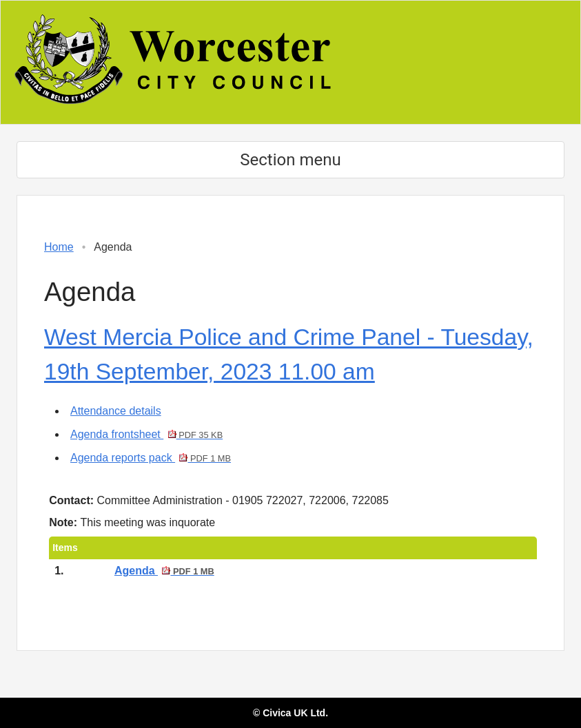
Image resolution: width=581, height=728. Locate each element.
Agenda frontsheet (146, 434)
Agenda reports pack (151, 458)
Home (59, 247)
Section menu (290, 160)
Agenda (164, 571)
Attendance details (116, 411)
